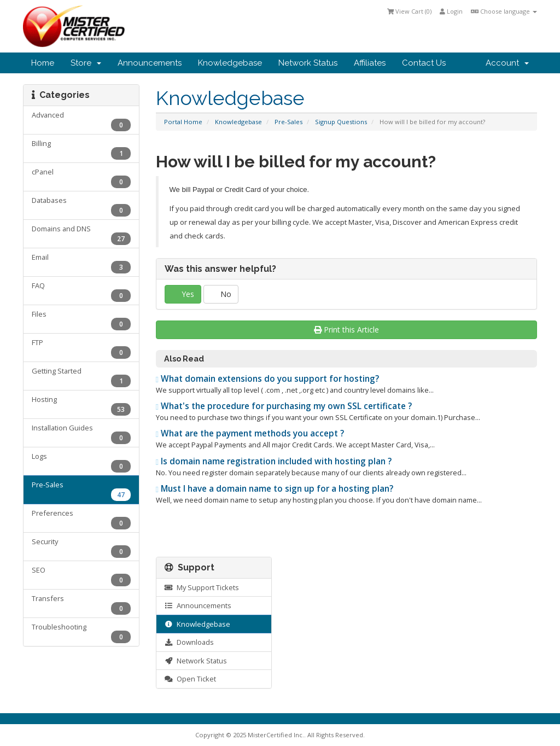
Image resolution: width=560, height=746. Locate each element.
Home (43, 63)
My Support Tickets (202, 587)
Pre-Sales (288, 122)
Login (451, 11)
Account (507, 63)
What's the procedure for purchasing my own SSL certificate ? (284, 406)
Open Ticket (190, 679)
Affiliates (370, 63)
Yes (183, 294)
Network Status (308, 63)
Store (86, 63)
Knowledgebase (230, 63)
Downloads (189, 642)
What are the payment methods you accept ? (250, 433)
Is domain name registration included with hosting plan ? (274, 461)
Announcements (150, 63)
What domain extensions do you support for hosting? (268, 379)
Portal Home (183, 122)
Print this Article (346, 330)
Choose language (504, 11)
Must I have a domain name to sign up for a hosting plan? (275, 489)
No (221, 294)
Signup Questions (341, 122)
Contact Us (424, 63)
